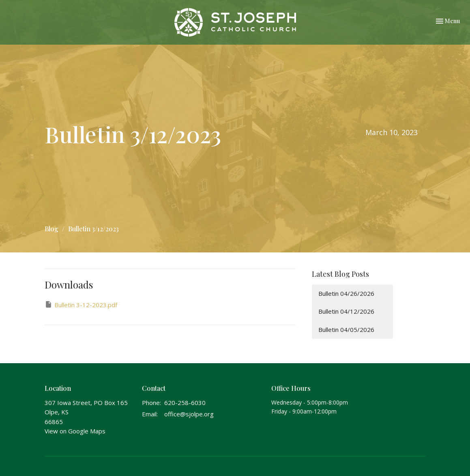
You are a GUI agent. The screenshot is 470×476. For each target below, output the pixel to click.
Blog (52, 229)
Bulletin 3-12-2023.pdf (81, 305)
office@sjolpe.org (189, 414)
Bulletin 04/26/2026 (346, 293)
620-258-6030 (185, 403)
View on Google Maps (75, 431)
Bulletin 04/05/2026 (346, 330)
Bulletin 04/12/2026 (346, 311)
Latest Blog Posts (340, 274)
